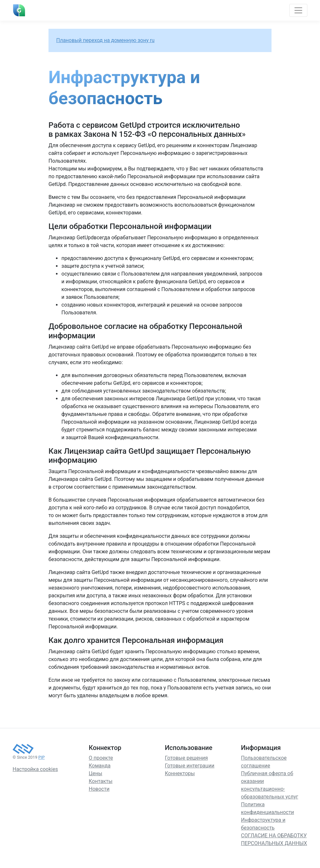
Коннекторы (180, 773)
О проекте (101, 758)
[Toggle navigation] (298, 10)
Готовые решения (186, 758)
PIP (42, 757)
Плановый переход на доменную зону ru (105, 40)
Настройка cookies (35, 769)
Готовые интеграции (190, 766)
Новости (99, 789)
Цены (96, 773)
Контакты (101, 781)
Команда (100, 766)
